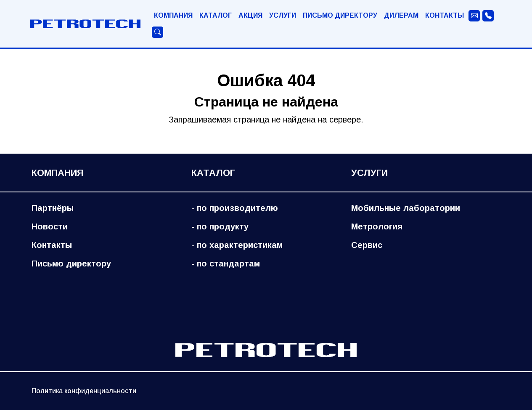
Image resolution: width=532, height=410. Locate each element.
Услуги (283, 15)
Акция (250, 15)
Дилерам (401, 15)
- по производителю (235, 208)
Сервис (367, 245)
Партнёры (53, 208)
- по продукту (220, 226)
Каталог (216, 15)
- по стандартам (226, 264)
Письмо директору (340, 15)
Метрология (377, 226)
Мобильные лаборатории (406, 208)
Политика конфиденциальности (84, 391)
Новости (50, 226)
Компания (173, 15)
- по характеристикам (237, 245)
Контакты (445, 15)
